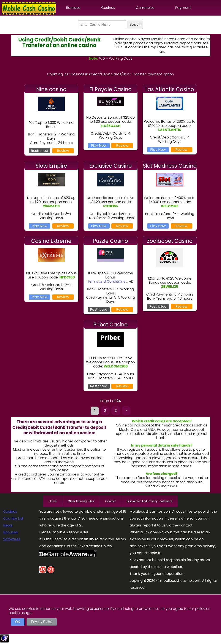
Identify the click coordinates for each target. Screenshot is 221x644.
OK (18, 622)
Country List (13, 518)
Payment (183, 8)
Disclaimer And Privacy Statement (149, 501)
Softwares (12, 539)
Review (63, 151)
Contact (110, 501)
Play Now (99, 145)
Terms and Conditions (106, 281)
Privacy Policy (42, 622)
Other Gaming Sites (81, 501)
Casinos (108, 8)
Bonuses (73, 8)
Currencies (145, 8)
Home (53, 501)
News (8, 525)
